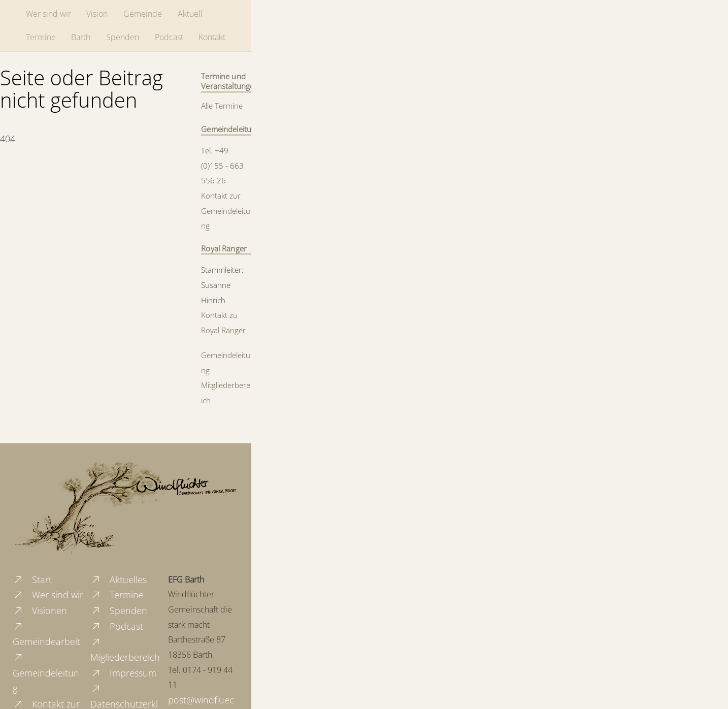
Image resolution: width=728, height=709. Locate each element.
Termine (41, 37)
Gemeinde (143, 14)
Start (32, 579)
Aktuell (190, 14)
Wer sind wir (48, 14)
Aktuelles (119, 579)
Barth (81, 37)
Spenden (123, 37)
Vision (97, 14)
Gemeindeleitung (46, 673)
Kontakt (212, 37)
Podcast (169, 37)
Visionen (40, 610)
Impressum (123, 673)
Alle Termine (222, 106)
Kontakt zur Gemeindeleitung (226, 211)
